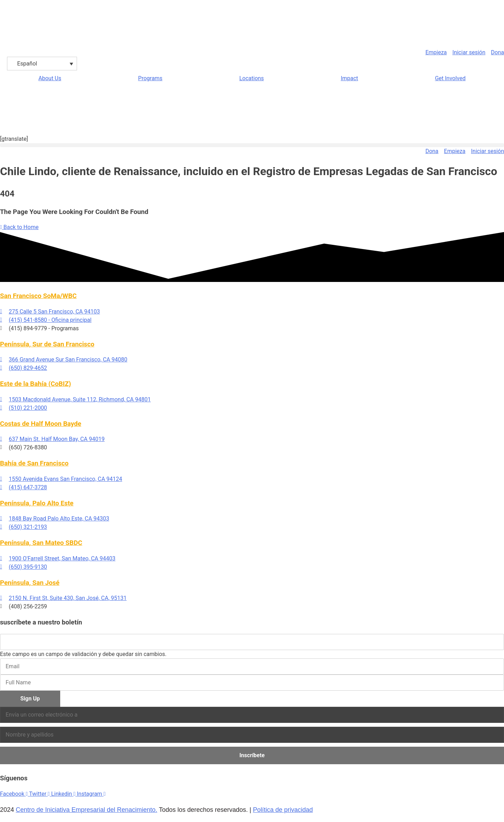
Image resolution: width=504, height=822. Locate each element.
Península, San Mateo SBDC (41, 543)
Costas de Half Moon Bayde (41, 424)
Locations (252, 78)
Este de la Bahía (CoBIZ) (36, 384)
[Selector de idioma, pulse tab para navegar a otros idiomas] (42, 64)
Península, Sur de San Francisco (47, 344)
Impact (349, 78)
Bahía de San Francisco (34, 463)
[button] (252, 145)
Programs (150, 78)
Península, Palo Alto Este (37, 503)
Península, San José (30, 583)
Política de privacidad (283, 810)
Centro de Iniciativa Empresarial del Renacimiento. (86, 810)
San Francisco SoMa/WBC (38, 296)
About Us (50, 78)
